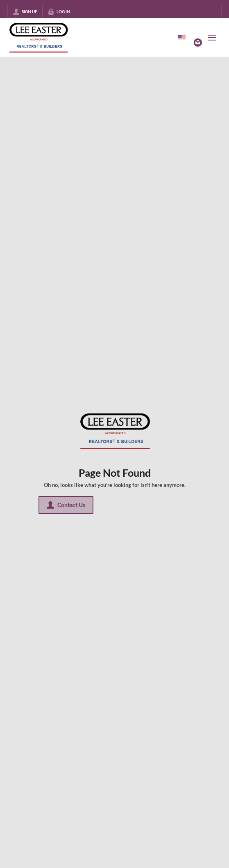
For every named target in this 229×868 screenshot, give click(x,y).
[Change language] (182, 38)
